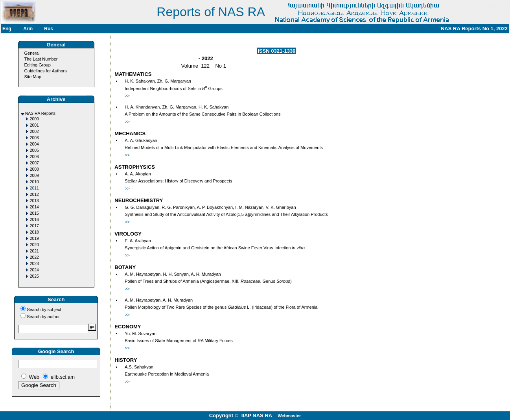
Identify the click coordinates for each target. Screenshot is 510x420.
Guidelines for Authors (46, 71)
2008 (34, 169)
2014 (34, 207)
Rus (49, 29)
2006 (34, 157)
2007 (34, 163)
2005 (34, 150)
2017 (34, 226)
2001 (34, 125)
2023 (34, 264)
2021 (34, 251)
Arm (28, 29)
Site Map (33, 77)
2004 (34, 144)
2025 (34, 276)
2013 (34, 201)
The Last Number (41, 59)
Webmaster (289, 416)
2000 (34, 119)
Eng (7, 29)
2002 (34, 132)
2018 (34, 232)
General (32, 53)
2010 (34, 182)
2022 (34, 257)
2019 (34, 239)
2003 (34, 138)
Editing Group (38, 65)
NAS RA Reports (40, 113)
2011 (34, 188)
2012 (34, 194)
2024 (34, 270)
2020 (34, 245)
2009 (34, 176)
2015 (34, 213)
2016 (34, 220)
